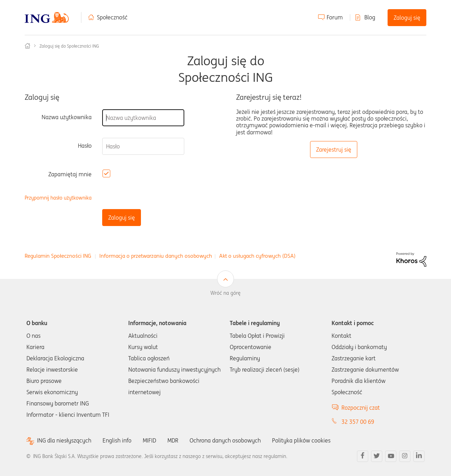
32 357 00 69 (358, 422)
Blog (370, 17)
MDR (173, 440)
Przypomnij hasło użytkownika (58, 198)
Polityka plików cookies (301, 440)
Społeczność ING (27, 46)
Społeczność (112, 17)
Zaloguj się (407, 18)
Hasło (85, 146)
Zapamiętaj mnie (70, 174)
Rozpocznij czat (361, 408)
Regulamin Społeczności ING (58, 256)
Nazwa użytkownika (67, 117)
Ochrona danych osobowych (225, 440)
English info (117, 440)
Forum (335, 17)
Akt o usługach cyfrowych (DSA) (257, 256)
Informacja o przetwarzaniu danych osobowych (156, 256)
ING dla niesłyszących (64, 441)
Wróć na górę (225, 293)
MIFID (149, 440)
